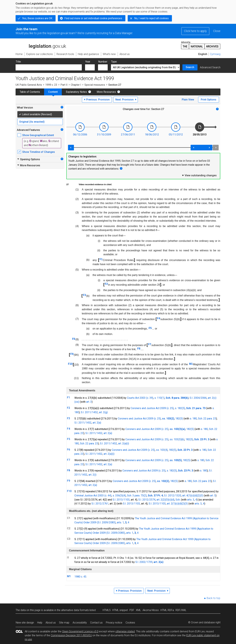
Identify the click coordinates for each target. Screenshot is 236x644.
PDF (132, 610)
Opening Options (28, 159)
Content (53, 92)
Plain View (188, 100)
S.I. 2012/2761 (100, 504)
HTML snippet (120, 610)
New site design (25, 623)
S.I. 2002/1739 (144, 562)
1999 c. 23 (51, 85)
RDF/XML (181, 610)
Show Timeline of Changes (39, 152)
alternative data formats (75, 610)
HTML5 (107, 610)
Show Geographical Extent (38, 135)
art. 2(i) (92, 475)
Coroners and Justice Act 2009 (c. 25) (152, 408)
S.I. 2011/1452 (89, 412)
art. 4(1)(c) (188, 496)
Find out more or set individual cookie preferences (93, 18)
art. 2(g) (103, 412)
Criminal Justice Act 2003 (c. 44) (93, 496)
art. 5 (213, 496)
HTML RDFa (167, 610)
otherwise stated (125, 631)
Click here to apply (195, 31)
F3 (84, 295)
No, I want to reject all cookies (151, 18)
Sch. (178, 500)
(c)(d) (171, 500)
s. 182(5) (180, 408)
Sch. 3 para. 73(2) (137, 496)
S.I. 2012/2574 (147, 500)
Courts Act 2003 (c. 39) (140, 398)
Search (190, 67)
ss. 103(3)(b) (177, 439)
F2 (106, 284)
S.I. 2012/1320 (173, 496)
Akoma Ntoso (151, 610)
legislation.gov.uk (41, 45)
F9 (72, 354)
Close (217, 31)
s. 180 (193, 419)
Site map (64, 623)
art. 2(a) (97, 423)
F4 (159, 318)
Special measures (95, 85)
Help (40, 623)
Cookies (130, 623)
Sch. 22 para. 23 (207, 419)
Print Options (209, 100)
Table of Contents (30, 92)
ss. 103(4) (162, 450)
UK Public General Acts (29, 85)
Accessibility (80, 623)
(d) (195, 496)
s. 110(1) (159, 398)
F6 (74, 339)
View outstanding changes (199, 175)
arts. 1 (120, 522)
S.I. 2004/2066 (198, 398)
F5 (150, 328)
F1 (101, 259)
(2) (199, 496)
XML (138, 610)
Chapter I (76, 85)
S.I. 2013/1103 (121, 500)
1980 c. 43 (80, 577)
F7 (150, 344)
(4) (124, 496)
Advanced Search (210, 67)
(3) (202, 496)
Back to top (213, 598)
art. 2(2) (161, 500)
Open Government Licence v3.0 (80, 631)
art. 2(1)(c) (173, 504)
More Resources (106, 92)
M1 (191, 364)
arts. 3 (191, 500)
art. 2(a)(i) (124, 443)
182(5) (179, 419)
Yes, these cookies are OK (37, 18)
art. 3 (89, 402)
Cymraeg (215, 54)
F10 (70, 364)
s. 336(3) (118, 496)
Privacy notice (114, 623)
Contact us (96, 623)
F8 (139, 349)
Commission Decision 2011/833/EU (71, 635)
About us (51, 623)
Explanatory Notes (76, 92)
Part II (64, 85)
